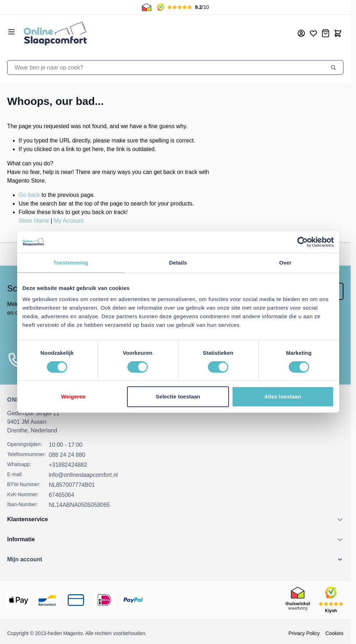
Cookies (334, 633)
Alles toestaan (282, 396)
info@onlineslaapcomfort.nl (83, 475)
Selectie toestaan (178, 396)
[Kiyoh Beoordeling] (183, 7)
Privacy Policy (304, 633)
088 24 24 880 (67, 455)
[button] (175, 560)
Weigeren (73, 396)
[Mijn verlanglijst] (313, 33)
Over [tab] (285, 263)
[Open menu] (11, 32)
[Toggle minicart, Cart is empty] (338, 33)
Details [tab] (178, 263)
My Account (69, 221)
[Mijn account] (301, 33)
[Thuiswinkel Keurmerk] (147, 7)
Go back (29, 195)
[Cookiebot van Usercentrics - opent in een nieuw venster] (303, 242)
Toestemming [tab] (71, 263)
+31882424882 (68, 465)
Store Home (34, 221)
